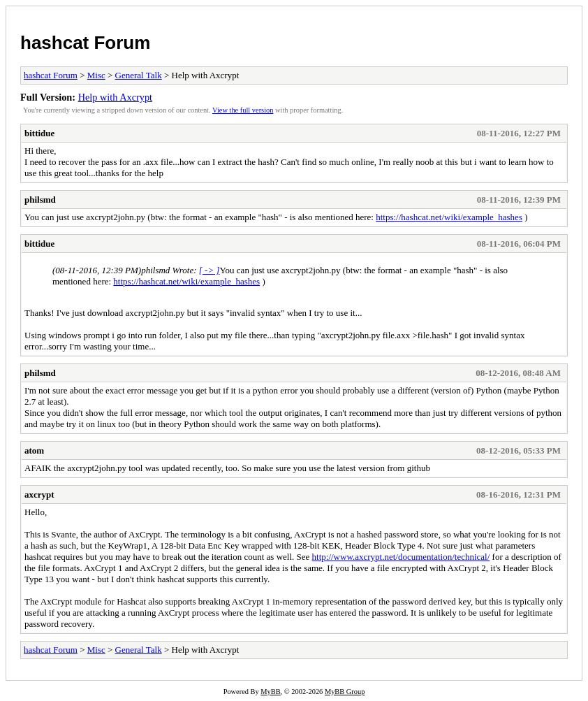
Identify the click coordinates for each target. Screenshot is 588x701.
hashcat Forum (85, 43)
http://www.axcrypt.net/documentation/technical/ (401, 557)
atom (34, 450)
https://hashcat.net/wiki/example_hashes (449, 217)
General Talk (139, 75)
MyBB (270, 692)
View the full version (243, 110)
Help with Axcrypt (115, 97)
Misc (96, 75)
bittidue (39, 133)
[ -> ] (210, 270)
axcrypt (39, 494)
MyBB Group (345, 692)
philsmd (40, 200)
